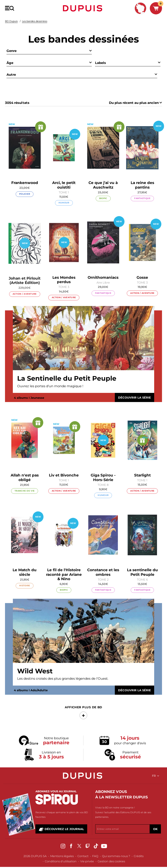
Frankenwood (25, 183)
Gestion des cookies (111, 861)
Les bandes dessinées (35, 21)
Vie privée (87, 861)
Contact (83, 856)
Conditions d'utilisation (61, 861)
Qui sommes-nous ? (116, 856)
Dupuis (83, 8)
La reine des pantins (142, 185)
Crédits (139, 856)
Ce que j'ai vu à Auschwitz (103, 185)
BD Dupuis (11, 21)
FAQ (95, 856)
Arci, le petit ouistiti (64, 185)
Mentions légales (62, 856)
